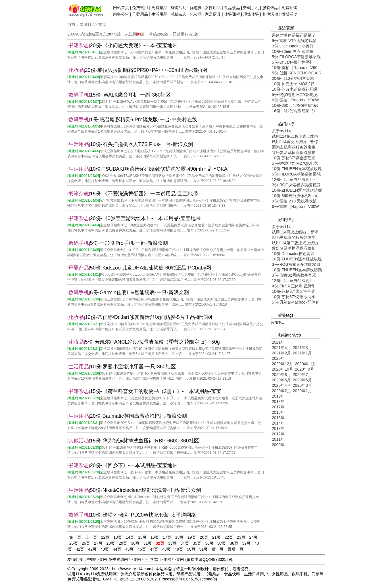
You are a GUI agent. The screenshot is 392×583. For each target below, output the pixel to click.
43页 (105, 549)
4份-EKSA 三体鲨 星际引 (294, 286)
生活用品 (159, 14)
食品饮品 (232, 8)
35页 (197, 543)
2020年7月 (302, 375)
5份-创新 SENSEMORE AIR (297, 73)
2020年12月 (282, 364)
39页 (247, 543)
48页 (166, 549)
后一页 (218, 549)
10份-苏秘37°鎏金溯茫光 (294, 158)
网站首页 (121, 8)
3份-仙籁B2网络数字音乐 (294, 275)
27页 (98, 543)
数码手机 (251, 8)
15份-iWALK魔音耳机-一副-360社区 (130, 95)
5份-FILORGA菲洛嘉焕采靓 (296, 57)
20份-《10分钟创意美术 (293, 78)
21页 (216, 537)
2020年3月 (302, 385)
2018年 (278, 402)
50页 (191, 549)
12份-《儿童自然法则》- (293, 179)
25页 (74, 543)
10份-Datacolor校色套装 (293, 254)
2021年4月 (281, 348)
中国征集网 (97, 559)
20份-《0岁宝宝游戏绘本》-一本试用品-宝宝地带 (145, 218)
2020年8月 (281, 375)
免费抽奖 (289, 8)
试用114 (86, 24)
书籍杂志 (178, 14)
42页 (92, 549)
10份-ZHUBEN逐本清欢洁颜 (297, 190)
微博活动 (289, 14)
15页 (142, 537)
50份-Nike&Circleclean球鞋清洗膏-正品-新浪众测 (146, 490)
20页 (204, 537)
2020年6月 (281, 380)
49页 (179, 549)
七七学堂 (150, 559)
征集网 (135, 559)
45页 (130, 549)
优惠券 (196, 8)
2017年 (278, 407)
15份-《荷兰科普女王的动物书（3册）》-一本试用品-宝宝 (156, 391)
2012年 (278, 434)
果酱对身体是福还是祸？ (294, 35)
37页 (222, 543)
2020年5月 (302, 380)
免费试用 (140, 8)
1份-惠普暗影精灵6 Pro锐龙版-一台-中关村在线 (144, 120)
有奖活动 (178, 8)
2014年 (278, 423)
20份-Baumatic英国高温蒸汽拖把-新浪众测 (138, 416)
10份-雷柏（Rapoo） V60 (295, 68)
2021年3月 (302, 348)
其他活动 (270, 14)
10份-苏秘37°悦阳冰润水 (294, 297)
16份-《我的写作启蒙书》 (295, 111)
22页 (229, 537)
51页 (204, 549)
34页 (185, 543)
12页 (105, 537)
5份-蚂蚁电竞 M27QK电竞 (295, 95)
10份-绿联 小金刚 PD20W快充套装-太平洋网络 (143, 515)
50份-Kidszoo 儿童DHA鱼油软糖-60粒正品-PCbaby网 (151, 268)
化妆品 (196, 14)
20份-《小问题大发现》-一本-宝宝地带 (134, 45)
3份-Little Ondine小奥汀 (293, 46)
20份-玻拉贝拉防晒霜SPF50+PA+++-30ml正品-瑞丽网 (146, 70)
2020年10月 (282, 369)
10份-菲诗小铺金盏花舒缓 (295, 89)
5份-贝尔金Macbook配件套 (296, 302)
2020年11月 (306, 364)
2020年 (278, 358)
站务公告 (121, 14)
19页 (192, 537)
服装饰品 (270, 8)
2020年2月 (281, 391)
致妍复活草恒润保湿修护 (294, 152)
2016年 (278, 412)
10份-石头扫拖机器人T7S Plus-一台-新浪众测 (142, 144)
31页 (148, 543)
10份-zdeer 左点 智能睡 (293, 51)
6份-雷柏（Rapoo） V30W (295, 100)
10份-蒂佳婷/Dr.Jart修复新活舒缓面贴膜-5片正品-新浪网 (149, 317)
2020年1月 (302, 391)
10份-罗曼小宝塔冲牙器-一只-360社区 (133, 367)
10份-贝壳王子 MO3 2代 (293, 84)
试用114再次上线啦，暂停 (295, 142)
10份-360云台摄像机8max (295, 105)
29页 (123, 543)
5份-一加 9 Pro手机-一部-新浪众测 (129, 243)
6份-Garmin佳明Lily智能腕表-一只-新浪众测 (139, 292)
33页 (172, 543)
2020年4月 (281, 385)
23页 (241, 537)
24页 (253, 537)
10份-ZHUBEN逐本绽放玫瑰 (297, 169)
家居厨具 (213, 14)
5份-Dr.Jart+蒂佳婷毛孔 (293, 62)
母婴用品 (140, 14)
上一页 (91, 537)
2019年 (278, 396)
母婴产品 (79, 268)
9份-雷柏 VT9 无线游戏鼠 (294, 41)
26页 (86, 543)
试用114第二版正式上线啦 (295, 136)
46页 (142, 549)
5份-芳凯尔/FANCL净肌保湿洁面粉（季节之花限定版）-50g (152, 342)
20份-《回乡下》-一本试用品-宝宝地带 (134, 465)
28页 (110, 543)
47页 (154, 549)
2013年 (278, 429)
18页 (180, 537)
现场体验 (251, 14)
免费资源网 (118, 559)
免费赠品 (159, 8)
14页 (130, 537)
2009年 (278, 445)
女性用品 (213, 8)
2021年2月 (281, 353)
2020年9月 (305, 369)
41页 (80, 549)
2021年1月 (302, 353)
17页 (167, 537)
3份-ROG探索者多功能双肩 (296, 185)
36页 (209, 543)
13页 (118, 537)
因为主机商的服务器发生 (294, 147)
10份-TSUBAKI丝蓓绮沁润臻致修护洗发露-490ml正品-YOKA (159, 169)
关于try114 (281, 131)
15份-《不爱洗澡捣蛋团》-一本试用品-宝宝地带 (144, 194)
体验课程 (232, 14)
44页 (117, 549)
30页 (135, 543)
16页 (155, 537)
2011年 (278, 439)
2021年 (278, 342)
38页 (234, 543)
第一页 (75, 537)
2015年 (278, 418)
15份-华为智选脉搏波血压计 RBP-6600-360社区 (145, 441)
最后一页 (235, 549)
